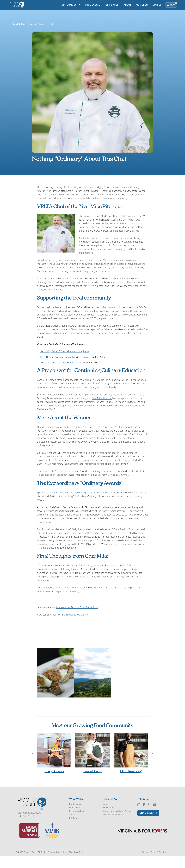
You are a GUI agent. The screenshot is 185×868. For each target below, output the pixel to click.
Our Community (71, 9)
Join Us (157, 9)
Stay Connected (148, 822)
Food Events (93, 9)
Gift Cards (112, 9)
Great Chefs (109, 816)
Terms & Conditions (160, 861)
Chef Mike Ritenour (102, 407)
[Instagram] (139, 814)
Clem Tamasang (131, 780)
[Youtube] (155, 814)
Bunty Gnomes (54, 780)
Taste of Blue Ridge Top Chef (73, 596)
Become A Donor (77, 820)
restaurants (56, 276)
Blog (15, 33)
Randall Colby (92, 780)
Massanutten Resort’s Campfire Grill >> (77, 616)
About (127, 9)
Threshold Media (77, 861)
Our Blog (142, 9)
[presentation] (33, 762)
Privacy (146, 861)
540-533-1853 (26, 825)
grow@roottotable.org (30, 822)
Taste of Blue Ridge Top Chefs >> (70, 624)
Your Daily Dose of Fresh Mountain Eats (61, 371)
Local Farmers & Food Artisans (118, 820)
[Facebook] (144, 814)
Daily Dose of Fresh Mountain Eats (58, 366)
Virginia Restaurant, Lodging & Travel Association (82, 501)
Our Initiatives (76, 813)
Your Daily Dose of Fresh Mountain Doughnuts (65, 360)
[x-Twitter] (149, 814)
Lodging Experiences (113, 823)
